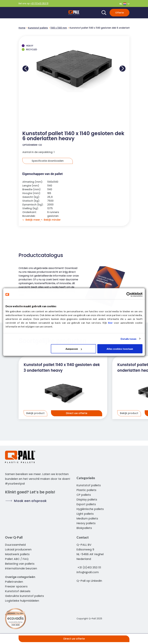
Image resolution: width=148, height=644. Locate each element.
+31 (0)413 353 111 (39, 3)
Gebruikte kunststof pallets (24, 596)
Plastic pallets (86, 490)
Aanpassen (74, 349)
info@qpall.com (88, 572)
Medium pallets (87, 518)
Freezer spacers (16, 586)
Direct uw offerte (74, 639)
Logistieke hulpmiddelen (22, 601)
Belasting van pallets (20, 564)
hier (110, 323)
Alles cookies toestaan (120, 349)
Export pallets (86, 504)
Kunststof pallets (89, 485)
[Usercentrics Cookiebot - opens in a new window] (129, 294)
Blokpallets (84, 528)
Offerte (120, 13)
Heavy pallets (86, 523)
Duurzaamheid (15, 545)
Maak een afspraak (30, 501)
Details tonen (128, 339)
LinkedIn (96, 581)
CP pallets (84, 495)
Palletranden (14, 582)
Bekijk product (35, 413)
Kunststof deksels (18, 591)
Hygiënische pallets (90, 509)
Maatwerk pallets (17, 554)
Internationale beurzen (21, 568)
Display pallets (87, 499)
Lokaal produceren (18, 549)
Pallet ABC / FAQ (17, 559)
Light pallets (85, 514)
